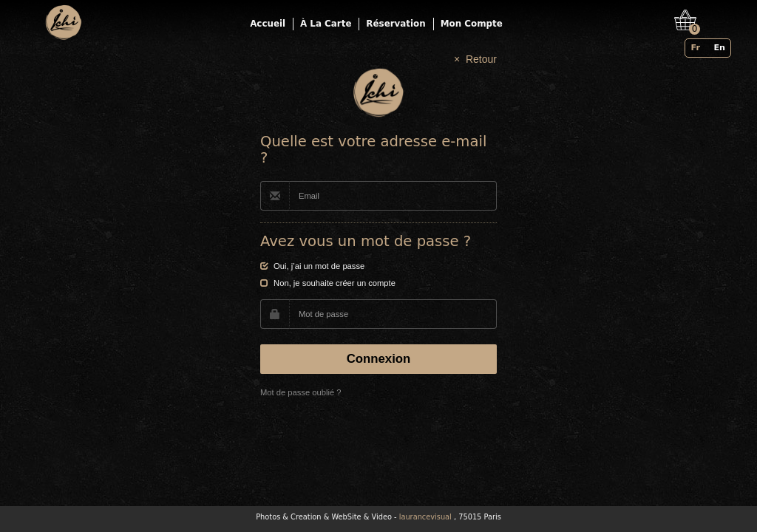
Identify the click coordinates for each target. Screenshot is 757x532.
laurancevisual (425, 517)
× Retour (475, 59)
